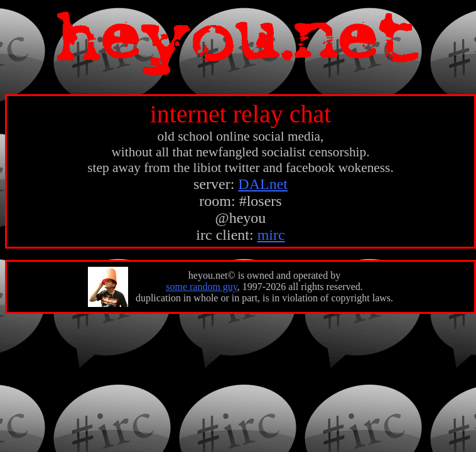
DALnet (263, 184)
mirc (271, 235)
